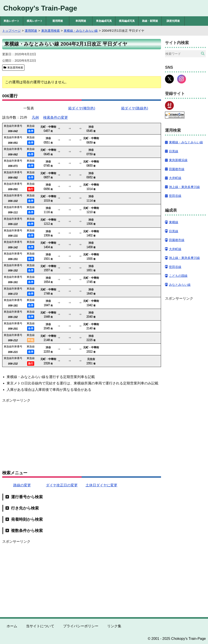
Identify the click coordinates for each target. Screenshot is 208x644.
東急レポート (11, 21)
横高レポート (35, 21)
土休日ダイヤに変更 (101, 485)
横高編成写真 (127, 21)
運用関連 (58, 21)
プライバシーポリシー (81, 626)
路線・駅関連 (150, 21)
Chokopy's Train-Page (40, 8)
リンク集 (114, 626)
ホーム (12, 626)
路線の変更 (22, 485)
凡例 (35, 117)
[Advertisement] (82, 434)
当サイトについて (40, 626)
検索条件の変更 (56, 117)
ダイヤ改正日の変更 (62, 485)
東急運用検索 (15, 68)
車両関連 (81, 21)
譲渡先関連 (173, 21)
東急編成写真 (104, 21)
